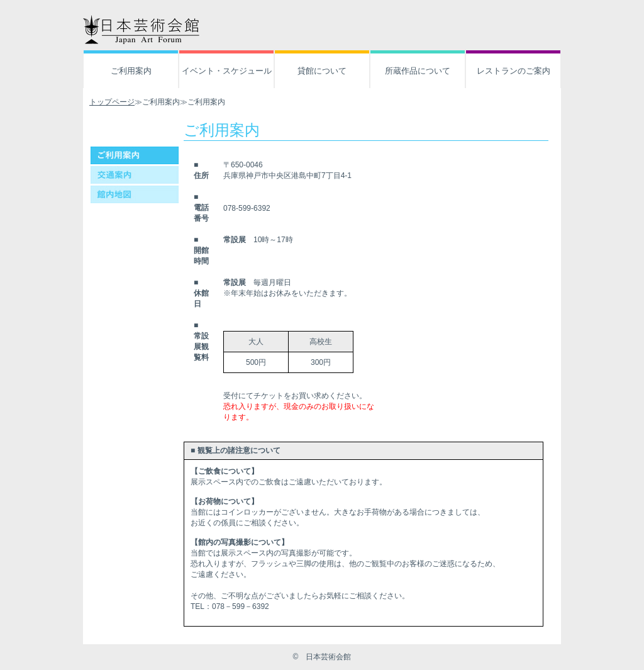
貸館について (322, 71)
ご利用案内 (131, 71)
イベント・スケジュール (227, 71)
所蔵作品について (418, 71)
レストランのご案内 (514, 71)
